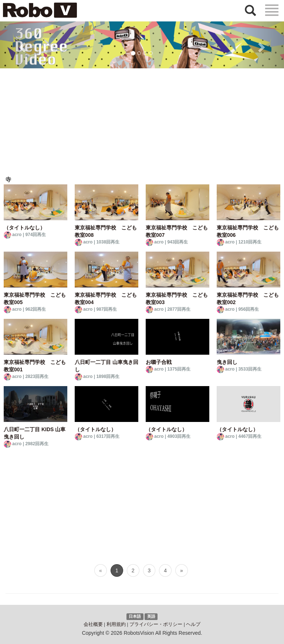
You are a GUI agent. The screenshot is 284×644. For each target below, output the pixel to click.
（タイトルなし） (24, 228)
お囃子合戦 (159, 362)
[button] (21, 45)
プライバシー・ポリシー (156, 624)
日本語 (135, 616)
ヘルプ (193, 624)
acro (17, 235)
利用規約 (116, 624)
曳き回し (227, 362)
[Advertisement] (142, 124)
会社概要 (93, 624)
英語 (151, 616)
